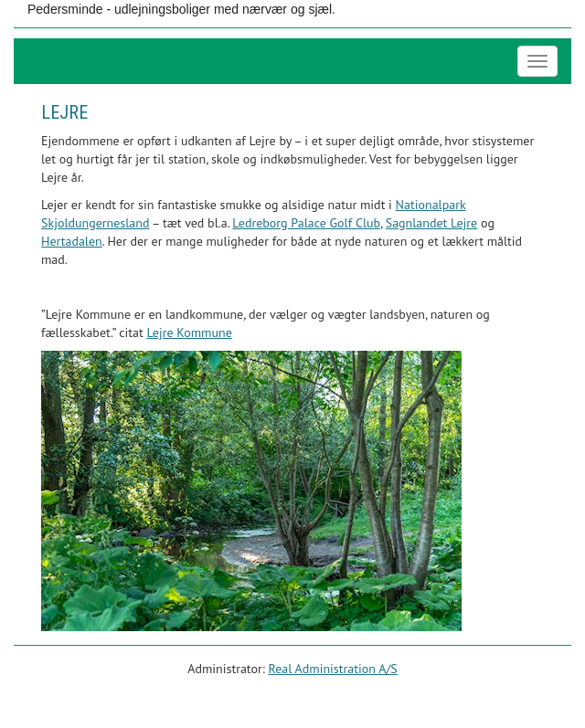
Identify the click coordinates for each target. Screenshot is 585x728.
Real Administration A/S (333, 669)
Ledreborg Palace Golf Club (306, 223)
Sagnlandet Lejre (432, 223)
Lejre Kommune (189, 332)
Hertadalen (72, 241)
